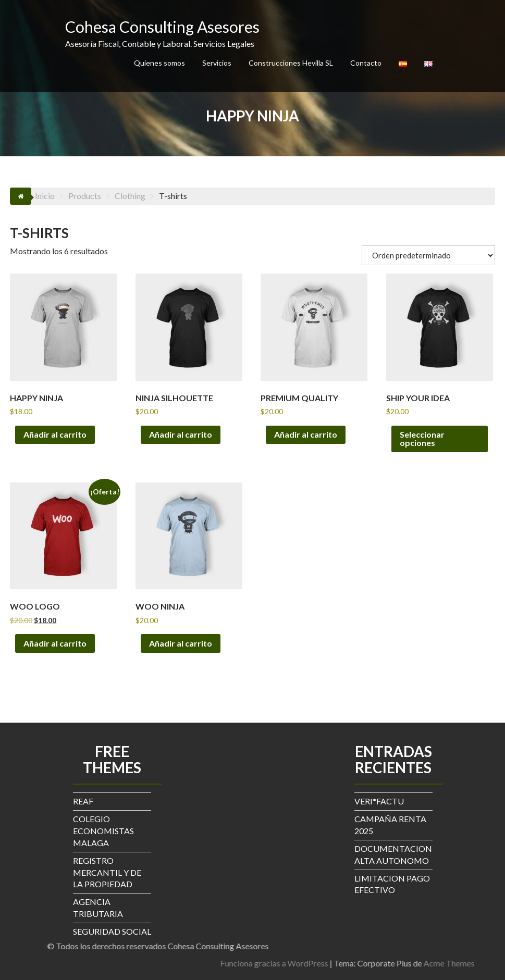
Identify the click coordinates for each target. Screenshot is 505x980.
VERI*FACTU (379, 801)
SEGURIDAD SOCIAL (112, 931)
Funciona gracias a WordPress (374, 963)
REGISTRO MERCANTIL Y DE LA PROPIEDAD (107, 872)
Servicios (217, 63)
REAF (83, 801)
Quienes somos (159, 63)
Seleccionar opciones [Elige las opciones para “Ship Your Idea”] (422, 438)
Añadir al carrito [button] (55, 434)
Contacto (366, 63)
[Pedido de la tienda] (428, 255)
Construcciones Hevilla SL (291, 63)
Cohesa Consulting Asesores (162, 27)
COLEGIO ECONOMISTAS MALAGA (103, 831)
